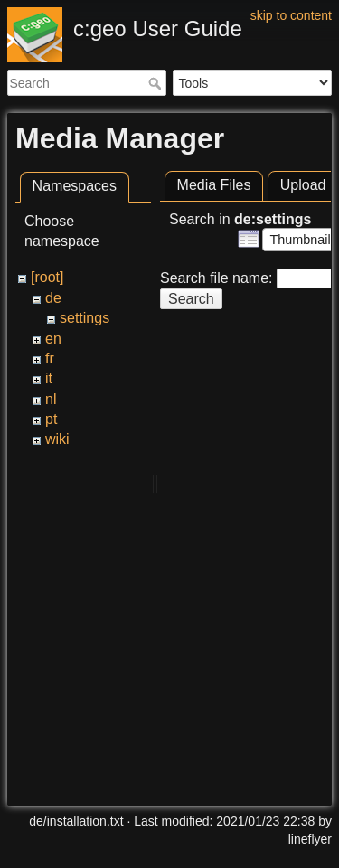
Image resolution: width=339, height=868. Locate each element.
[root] (47, 277)
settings (85, 318)
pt (51, 419)
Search (157, 83)
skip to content (291, 15)
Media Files (214, 185)
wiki (57, 439)
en (53, 339)
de (53, 298)
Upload (303, 185)
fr (50, 359)
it (49, 378)
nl (51, 399)
